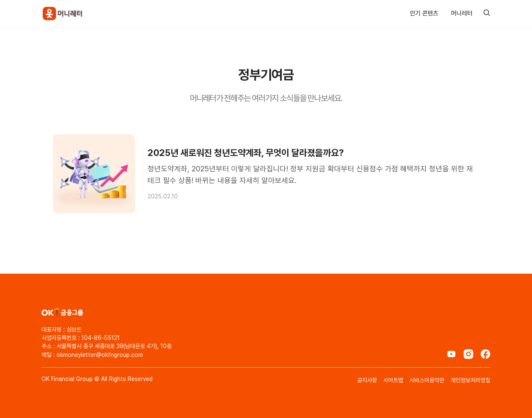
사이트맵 (393, 380)
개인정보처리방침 (470, 380)
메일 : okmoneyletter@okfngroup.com (92, 355)
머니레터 (462, 13)
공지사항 (367, 380)
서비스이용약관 (427, 380)
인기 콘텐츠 (424, 13)
